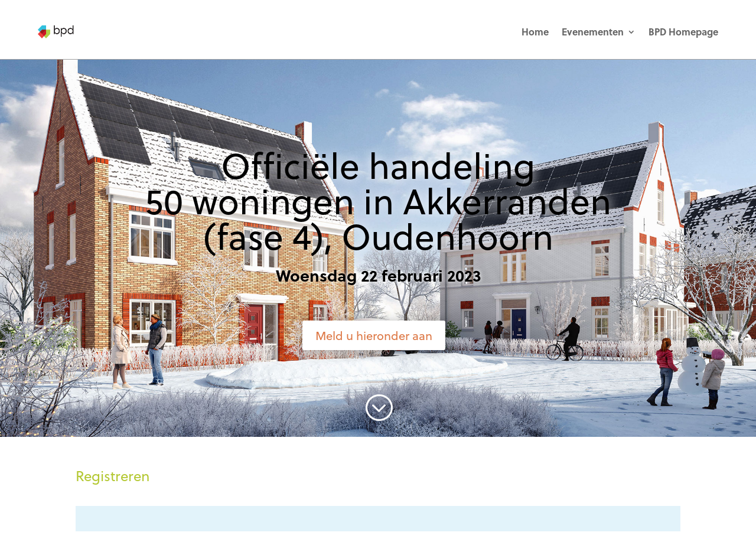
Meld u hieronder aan (374, 335)
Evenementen (593, 32)
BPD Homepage (683, 32)
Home (535, 32)
